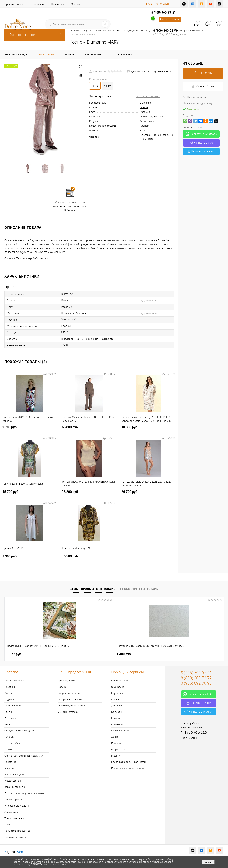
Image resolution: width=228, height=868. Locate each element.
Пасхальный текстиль (16, 837)
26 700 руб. (149, 494)
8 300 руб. (30, 559)
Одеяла (8, 693)
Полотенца (10, 762)
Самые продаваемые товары (93, 589)
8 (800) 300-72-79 (165, 31)
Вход (149, 4)
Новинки (63, 687)
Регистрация (162, 4)
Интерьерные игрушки (17, 806)
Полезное (117, 744)
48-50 (107, 86)
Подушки (9, 700)
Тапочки (9, 750)
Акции (115, 737)
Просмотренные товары (139, 589)
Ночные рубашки (14, 744)
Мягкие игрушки (13, 800)
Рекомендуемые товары (71, 706)
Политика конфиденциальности (128, 762)
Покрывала (11, 719)
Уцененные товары (68, 712)
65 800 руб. (89, 430)
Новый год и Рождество (17, 831)
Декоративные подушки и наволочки (24, 794)
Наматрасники (12, 706)
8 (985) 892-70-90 (196, 684)
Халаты (9, 725)
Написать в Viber (201, 143)
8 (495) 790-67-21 (163, 13)
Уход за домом (13, 781)
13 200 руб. (89, 494)
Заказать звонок (170, 20)
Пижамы (9, 737)
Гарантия (116, 756)
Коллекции (117, 725)
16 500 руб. (89, 559)
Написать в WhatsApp (201, 134)
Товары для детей (14, 819)
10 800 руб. (149, 430)
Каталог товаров (35, 35)
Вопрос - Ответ (119, 750)
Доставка (92, 4)
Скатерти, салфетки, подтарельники (24, 756)
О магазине (38, 4)
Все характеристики (148, 96)
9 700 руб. (30, 430)
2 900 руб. (124, 654)
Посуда (8, 825)
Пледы (8, 712)
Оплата (75, 4)
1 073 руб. (15, 654)
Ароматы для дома (15, 775)
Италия (144, 107)
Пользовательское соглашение (128, 769)
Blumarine (145, 103)
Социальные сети (121, 731)
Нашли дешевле (194, 97)
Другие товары (149, 301)
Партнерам (58, 4)
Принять (208, 862)
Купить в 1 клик (203, 86)
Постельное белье (14, 681)
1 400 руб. (69, 654)
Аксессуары (11, 812)
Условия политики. (55, 865)
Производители (14, 4)
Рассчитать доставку (198, 103)
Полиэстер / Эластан (151, 117)
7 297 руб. (179, 654)
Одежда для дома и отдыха (19, 731)
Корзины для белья (15, 787)
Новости (116, 719)
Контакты (117, 712)
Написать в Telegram (201, 151)
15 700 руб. (30, 494)
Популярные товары (69, 693)
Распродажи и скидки (70, 700)
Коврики (9, 769)
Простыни (10, 687)
